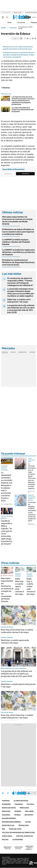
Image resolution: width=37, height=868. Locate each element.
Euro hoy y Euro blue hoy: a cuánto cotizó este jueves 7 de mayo (17, 716)
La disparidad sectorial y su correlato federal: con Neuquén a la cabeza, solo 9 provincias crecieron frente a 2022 (7, 487)
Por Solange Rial (31, 492)
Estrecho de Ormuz (31, 12)
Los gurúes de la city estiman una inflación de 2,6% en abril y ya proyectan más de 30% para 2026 (21, 309)
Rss (4, 829)
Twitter (3, 793)
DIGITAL (8, 848)
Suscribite (25, 174)
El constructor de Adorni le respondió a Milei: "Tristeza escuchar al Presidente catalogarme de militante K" (20, 282)
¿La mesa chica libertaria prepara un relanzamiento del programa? (22, 110)
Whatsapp (29, 793)
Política (30, 804)
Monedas (5, 352)
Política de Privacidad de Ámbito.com (18, 833)
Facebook (8, 793)
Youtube (23, 793)
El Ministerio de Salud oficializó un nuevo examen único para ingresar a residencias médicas (18, 232)
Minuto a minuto (8, 576)
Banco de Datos (9, 808)
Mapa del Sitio (15, 829)
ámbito (4, 28)
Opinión (18, 811)
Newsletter (31, 793)
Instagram (13, 793)
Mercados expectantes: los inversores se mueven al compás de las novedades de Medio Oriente (17, 220)
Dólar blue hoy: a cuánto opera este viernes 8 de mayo (20, 586)
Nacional (6, 815)
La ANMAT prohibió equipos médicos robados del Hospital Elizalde (16, 242)
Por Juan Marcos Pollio (32, 524)
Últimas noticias (21, 801)
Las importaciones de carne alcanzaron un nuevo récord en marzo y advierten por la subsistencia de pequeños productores (23, 101)
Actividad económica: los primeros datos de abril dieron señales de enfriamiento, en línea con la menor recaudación (19, 55)
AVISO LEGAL (7, 836)
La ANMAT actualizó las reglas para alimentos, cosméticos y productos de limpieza (18, 252)
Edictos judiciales (25, 836)
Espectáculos (8, 825)
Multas (5, 840)
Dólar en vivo (18, 12)
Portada (6, 801)
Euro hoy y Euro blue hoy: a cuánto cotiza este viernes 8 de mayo (17, 631)
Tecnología (23, 825)
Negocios (6, 811)
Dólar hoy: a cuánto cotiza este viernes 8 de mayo (31, 586)
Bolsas (13, 352)
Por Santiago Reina (7, 504)
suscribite (27, 17)
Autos (28, 822)
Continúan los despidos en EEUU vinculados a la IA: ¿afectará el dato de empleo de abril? (32, 512)
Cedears (32, 352)
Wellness (29, 811)
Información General (12, 822)
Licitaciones (18, 840)
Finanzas (19, 804)
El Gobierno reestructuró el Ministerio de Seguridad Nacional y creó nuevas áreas (18, 262)
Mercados (24, 808)
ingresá (34, 17)
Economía (21, 23)
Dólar (10, 23)
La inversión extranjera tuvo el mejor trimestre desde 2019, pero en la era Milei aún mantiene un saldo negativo (21, 292)
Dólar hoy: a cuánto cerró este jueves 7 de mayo (19, 301)
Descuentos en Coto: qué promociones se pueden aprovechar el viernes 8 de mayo (18, 48)
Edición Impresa (9, 818)
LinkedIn (18, 793)
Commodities (22, 352)
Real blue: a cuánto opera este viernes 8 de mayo (15, 641)
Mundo (17, 815)
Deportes (29, 815)
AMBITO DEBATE (30, 848)
